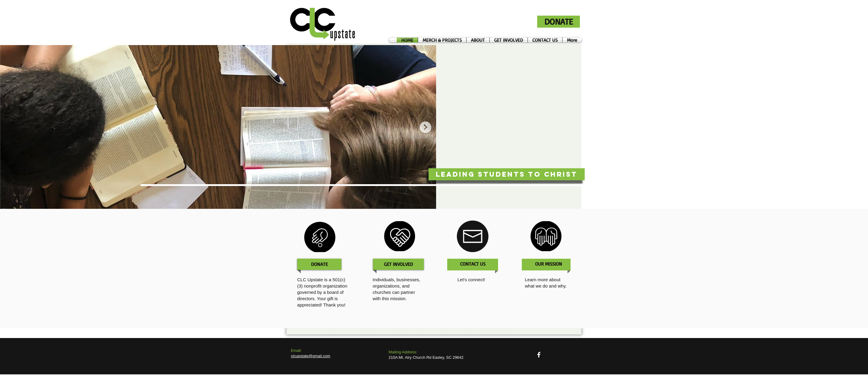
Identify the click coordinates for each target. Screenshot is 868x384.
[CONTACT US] (473, 264)
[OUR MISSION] (548, 264)
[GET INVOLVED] (399, 264)
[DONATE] (559, 22)
